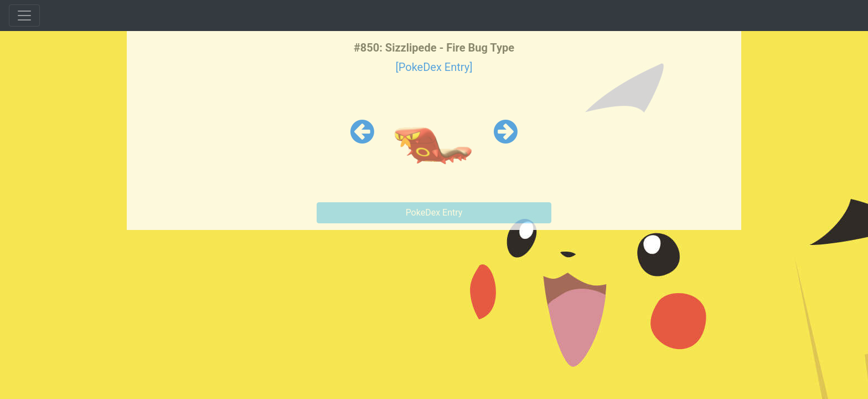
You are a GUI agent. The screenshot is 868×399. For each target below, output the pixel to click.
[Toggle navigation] (24, 16)
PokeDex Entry (434, 213)
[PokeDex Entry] (434, 67)
